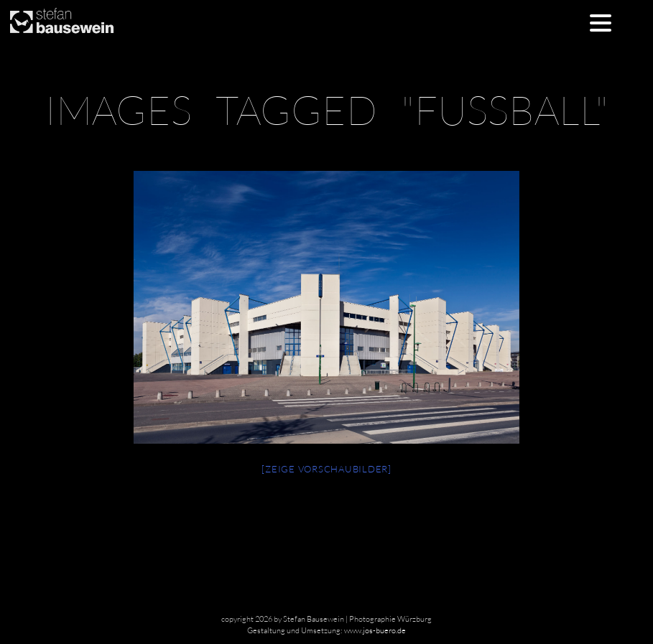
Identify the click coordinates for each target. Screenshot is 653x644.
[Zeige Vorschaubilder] (326, 469)
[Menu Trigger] (601, 22)
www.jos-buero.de (375, 630)
